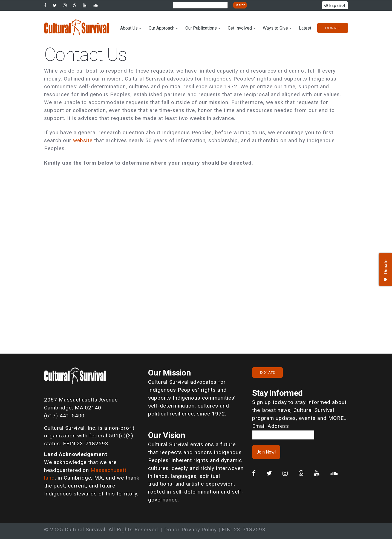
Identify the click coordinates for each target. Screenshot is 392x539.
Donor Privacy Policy (191, 530)
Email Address (270, 426)
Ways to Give (275, 28)
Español (335, 6)
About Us (129, 28)
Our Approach (162, 28)
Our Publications (201, 28)
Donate (333, 28)
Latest (305, 28)
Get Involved (240, 28)
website (83, 140)
